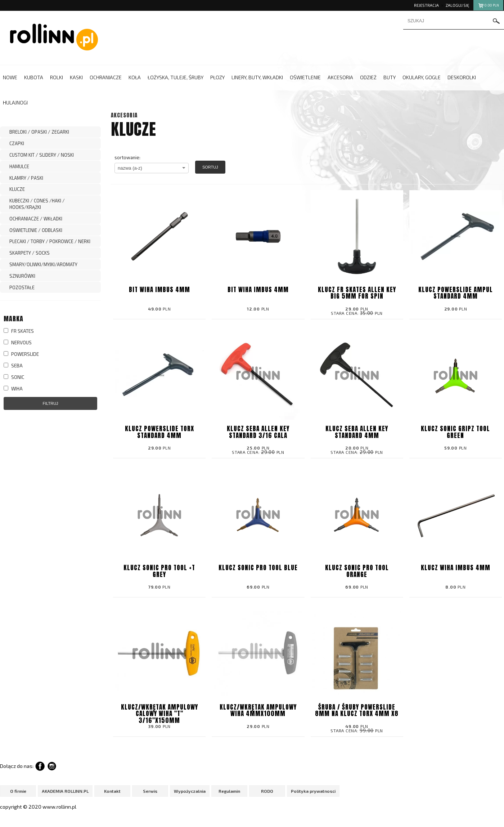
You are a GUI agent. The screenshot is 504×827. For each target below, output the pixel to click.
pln (488, 6)
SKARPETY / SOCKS (30, 253)
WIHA (13, 389)
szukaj (496, 21)
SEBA (13, 366)
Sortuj (210, 167)
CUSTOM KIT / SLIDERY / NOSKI (42, 155)
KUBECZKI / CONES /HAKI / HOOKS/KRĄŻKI (37, 204)
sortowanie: (127, 157)
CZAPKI (17, 143)
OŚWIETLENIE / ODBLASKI (36, 230)
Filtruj (50, 403)
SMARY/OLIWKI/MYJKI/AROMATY (43, 264)
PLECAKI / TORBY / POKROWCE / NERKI (50, 241)
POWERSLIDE (21, 354)
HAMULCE (19, 166)
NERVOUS (18, 343)
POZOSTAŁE (22, 287)
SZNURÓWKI (22, 276)
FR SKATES (19, 331)
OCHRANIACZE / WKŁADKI (36, 219)
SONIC (14, 377)
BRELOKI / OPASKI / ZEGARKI (39, 132)
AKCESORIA (124, 115)
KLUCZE (17, 189)
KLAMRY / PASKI (26, 178)
